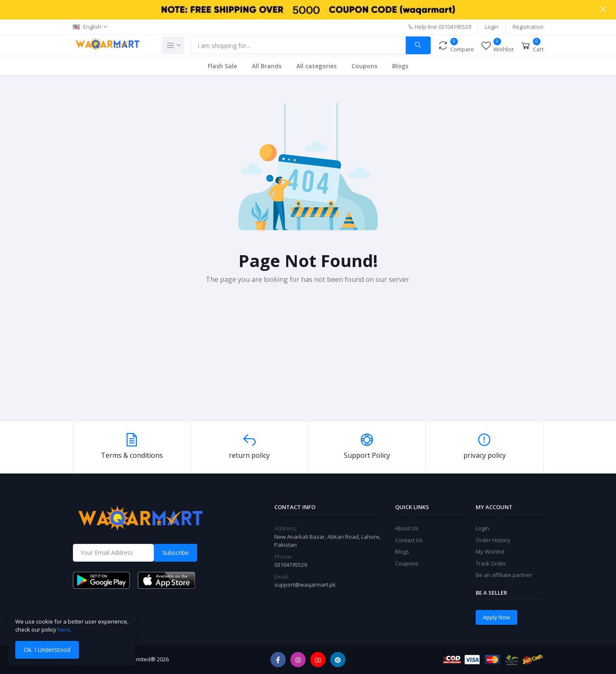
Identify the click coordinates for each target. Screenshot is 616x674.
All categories (316, 66)
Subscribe (176, 553)
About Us (407, 528)
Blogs (400, 66)
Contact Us (409, 540)
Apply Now (496, 617)
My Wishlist (490, 551)
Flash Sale (222, 66)
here (64, 629)
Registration (528, 27)
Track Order (491, 563)
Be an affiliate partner (504, 575)
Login (492, 27)
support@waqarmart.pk (305, 585)
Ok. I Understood (47, 650)
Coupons (364, 66)
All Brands (267, 66)
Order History (493, 540)
